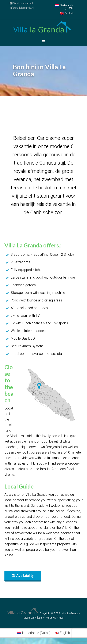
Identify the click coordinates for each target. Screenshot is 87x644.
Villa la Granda (43, 28)
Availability (23, 575)
